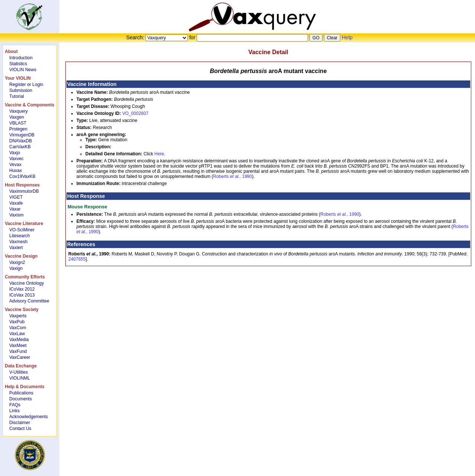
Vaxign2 (17, 262)
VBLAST (18, 123)
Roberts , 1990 (232, 176)
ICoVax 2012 (22, 289)
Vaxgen (17, 117)
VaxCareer (20, 357)
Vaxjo (15, 153)
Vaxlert (16, 248)
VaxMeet (18, 346)
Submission (21, 90)
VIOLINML (20, 378)
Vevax (15, 165)
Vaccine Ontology (27, 283)
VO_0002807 (135, 113)
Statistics (18, 64)
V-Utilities (19, 372)
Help (347, 37)
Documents (21, 399)
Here (159, 154)
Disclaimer (20, 423)
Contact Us (20, 429)
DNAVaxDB (21, 141)
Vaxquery (19, 111)
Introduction (21, 58)
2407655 (77, 259)
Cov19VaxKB (22, 176)
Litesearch (19, 236)
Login (38, 85)
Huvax (16, 171)
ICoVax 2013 (22, 295)
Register (18, 85)
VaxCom (18, 328)
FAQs (15, 405)
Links (14, 411)
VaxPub (17, 322)
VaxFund (18, 351)
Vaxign (16, 268)
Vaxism (16, 215)
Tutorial (17, 96)
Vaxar (15, 209)
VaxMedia (19, 340)
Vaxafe (16, 203)
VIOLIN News (23, 70)
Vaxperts (18, 316)
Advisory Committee (29, 301)
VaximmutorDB (24, 191)
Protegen (18, 129)
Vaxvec (16, 159)
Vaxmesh (18, 242)
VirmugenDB (22, 135)
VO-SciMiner (22, 230)
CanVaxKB (20, 147)
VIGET (16, 197)
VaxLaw (17, 334)
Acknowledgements (29, 417)
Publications (21, 393)
